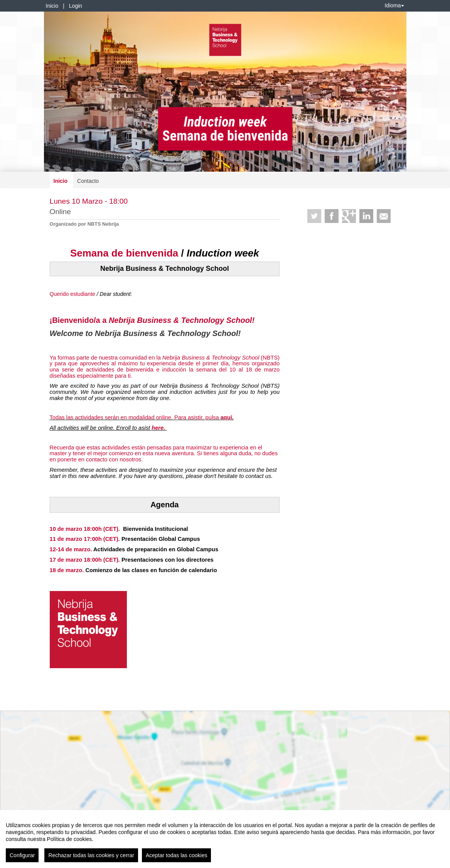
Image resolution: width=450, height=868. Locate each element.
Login (76, 6)
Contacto (88, 181)
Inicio (52, 6)
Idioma (394, 5)
